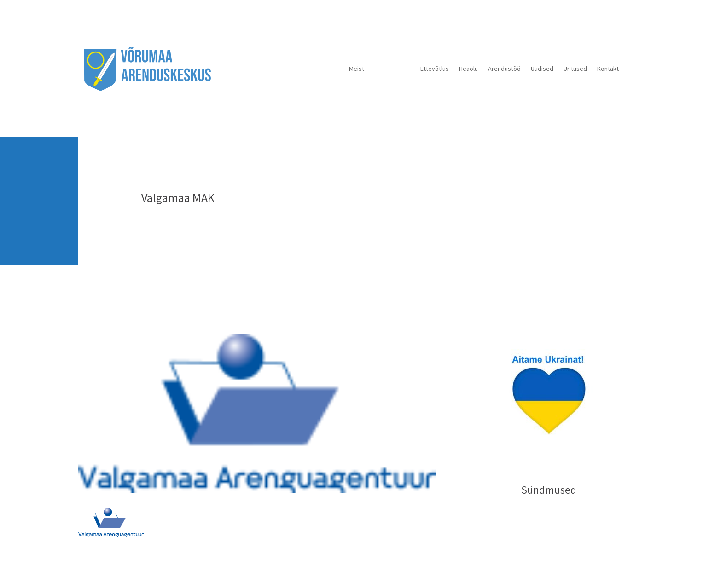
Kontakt (608, 69)
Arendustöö (504, 69)
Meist (357, 69)
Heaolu (468, 69)
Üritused (575, 69)
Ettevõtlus (435, 69)
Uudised (542, 69)
